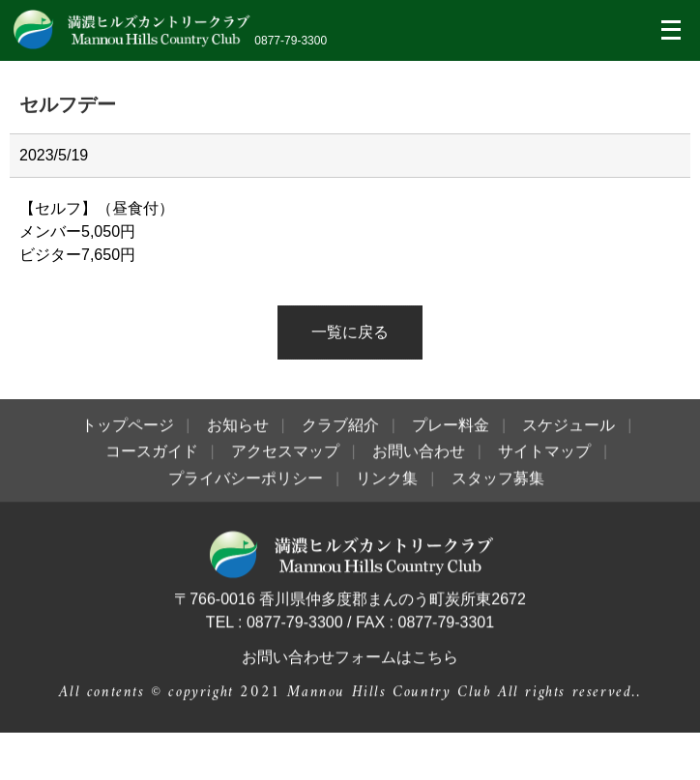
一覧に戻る (350, 332)
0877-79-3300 (291, 41)
